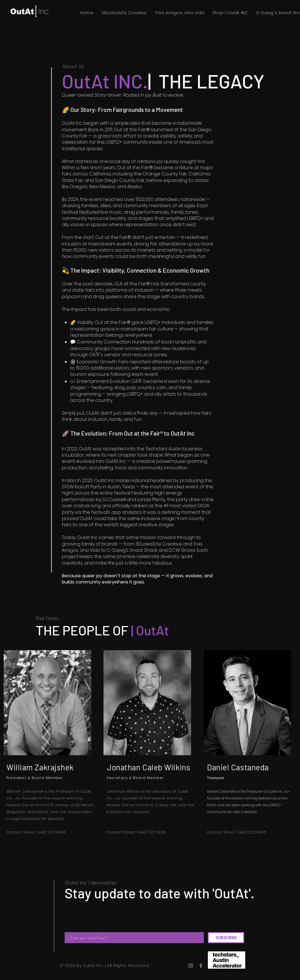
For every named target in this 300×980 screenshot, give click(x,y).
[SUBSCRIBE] (226, 938)
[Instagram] (191, 966)
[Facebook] (201, 966)
